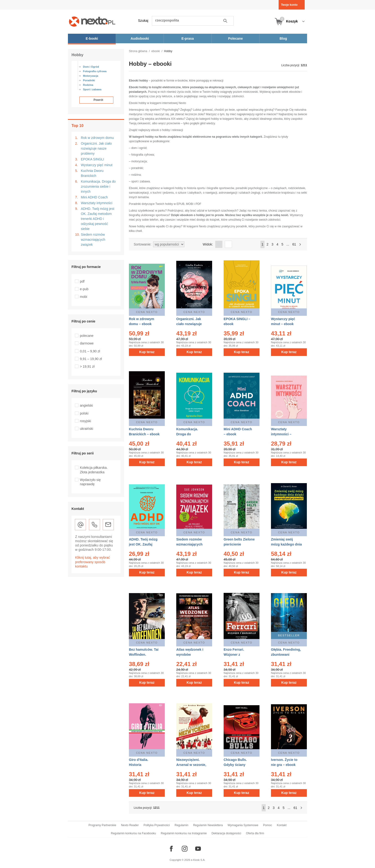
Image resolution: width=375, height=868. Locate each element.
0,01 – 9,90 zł (90, 351)
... (288, 244)
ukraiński (86, 429)
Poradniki (89, 80)
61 (294, 244)
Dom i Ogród (91, 67)
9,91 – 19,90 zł (91, 359)
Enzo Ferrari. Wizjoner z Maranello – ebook (238, 655)
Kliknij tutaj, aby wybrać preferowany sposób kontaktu (93, 562)
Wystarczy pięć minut (97, 165)
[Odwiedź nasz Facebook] (171, 849)
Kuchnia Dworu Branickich (92, 173)
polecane (87, 336)
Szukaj (143, 21)
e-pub (84, 289)
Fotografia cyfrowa (95, 71)
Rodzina (88, 85)
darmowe (87, 343)
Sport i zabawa (92, 89)
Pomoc (267, 825)
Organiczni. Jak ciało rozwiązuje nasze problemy (96, 148)
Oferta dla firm (255, 833)
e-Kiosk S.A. (198, 860)
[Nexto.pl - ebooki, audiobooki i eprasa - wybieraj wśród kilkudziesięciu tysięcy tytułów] (92, 21)
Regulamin (181, 825)
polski (84, 413)
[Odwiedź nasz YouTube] (198, 849)
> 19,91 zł (87, 366)
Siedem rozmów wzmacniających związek (93, 240)
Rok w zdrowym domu (97, 138)
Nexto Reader (130, 825)
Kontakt (282, 825)
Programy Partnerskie (102, 825)
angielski (86, 405)
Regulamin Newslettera (208, 825)
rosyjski (85, 421)
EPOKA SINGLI (92, 159)
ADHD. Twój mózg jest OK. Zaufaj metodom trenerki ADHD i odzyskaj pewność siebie (98, 219)
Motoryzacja (91, 76)
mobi (83, 297)
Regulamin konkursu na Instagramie (184, 833)
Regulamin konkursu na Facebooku (134, 833)
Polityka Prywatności (157, 825)
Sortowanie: (143, 244)
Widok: (208, 244)
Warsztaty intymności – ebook (281, 434)
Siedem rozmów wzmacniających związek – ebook (189, 544)
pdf (82, 281)
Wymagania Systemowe (243, 825)
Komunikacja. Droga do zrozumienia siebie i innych (98, 186)
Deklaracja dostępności (226, 833)
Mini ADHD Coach (94, 197)
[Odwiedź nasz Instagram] (185, 849)
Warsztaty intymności (97, 203)
